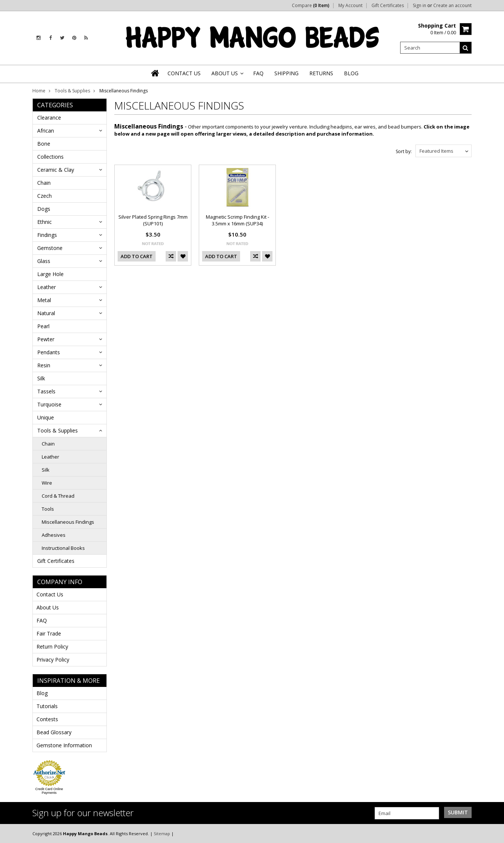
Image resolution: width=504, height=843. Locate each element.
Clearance (49, 118)
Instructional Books (63, 548)
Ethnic (44, 222)
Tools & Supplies (72, 91)
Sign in (420, 6)
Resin (44, 365)
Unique (46, 417)
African (46, 131)
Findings (47, 235)
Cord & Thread (58, 496)
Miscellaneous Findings (68, 522)
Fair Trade (49, 633)
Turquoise (49, 404)
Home (39, 91)
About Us (48, 607)
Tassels (46, 391)
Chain (44, 183)
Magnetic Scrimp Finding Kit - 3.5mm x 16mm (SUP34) (237, 220)
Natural (46, 313)
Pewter (46, 339)
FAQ (42, 620)
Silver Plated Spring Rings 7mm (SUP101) (153, 220)
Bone (44, 144)
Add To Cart (137, 256)
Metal (44, 300)
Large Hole (50, 274)
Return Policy (52, 646)
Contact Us (50, 594)
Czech (44, 196)
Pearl (43, 326)
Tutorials (47, 706)
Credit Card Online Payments (49, 791)
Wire (47, 483)
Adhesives (54, 535)
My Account (350, 6)
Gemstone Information (64, 745)
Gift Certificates (388, 6)
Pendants (49, 352)
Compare (311, 6)
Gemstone (50, 248)
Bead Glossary (54, 732)
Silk (41, 378)
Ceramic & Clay (56, 170)
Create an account (452, 6)
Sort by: (404, 151)
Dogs (44, 209)
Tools (48, 509)
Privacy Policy (53, 660)
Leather (47, 287)
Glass (44, 261)
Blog (42, 693)
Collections (50, 157)
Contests (47, 719)
